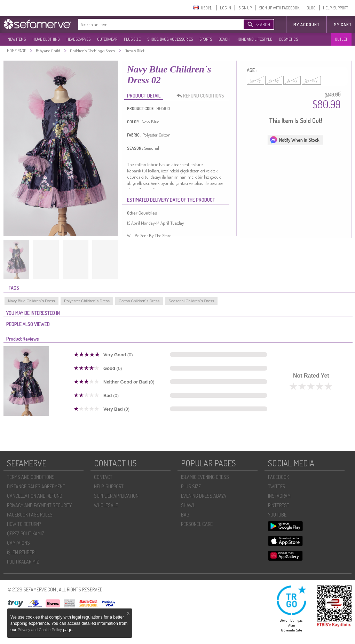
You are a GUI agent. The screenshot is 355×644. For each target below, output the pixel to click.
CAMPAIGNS (18, 543)
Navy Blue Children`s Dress (31, 301)
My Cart (343, 25)
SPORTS (206, 39)
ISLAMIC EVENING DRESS (205, 477)
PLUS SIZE (132, 39)
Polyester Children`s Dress (87, 301)
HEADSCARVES (78, 39)
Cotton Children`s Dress (139, 301)
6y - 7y (255, 80)
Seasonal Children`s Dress (191, 301)
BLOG (311, 8)
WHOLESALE (106, 505)
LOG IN (226, 8)
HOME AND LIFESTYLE (254, 39)
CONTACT (103, 477)
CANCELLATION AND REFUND (35, 496)
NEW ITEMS (17, 39)
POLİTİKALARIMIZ (23, 562)
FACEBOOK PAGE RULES (30, 515)
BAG (185, 515)
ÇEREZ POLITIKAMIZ (26, 533)
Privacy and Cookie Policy (40, 630)
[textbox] (154, 24)
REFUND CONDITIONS (202, 96)
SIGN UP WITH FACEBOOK (279, 8)
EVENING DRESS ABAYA (204, 496)
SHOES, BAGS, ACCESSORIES (170, 39)
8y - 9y (292, 80)
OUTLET (341, 39)
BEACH (224, 39)
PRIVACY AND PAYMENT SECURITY (39, 505)
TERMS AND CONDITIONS (31, 477)
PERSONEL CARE (197, 524)
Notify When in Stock (294, 140)
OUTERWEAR (107, 39)
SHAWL (188, 505)
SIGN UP (245, 8)
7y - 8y (274, 80)
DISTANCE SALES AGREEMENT (36, 486)
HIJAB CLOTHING (46, 39)
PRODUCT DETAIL (144, 96)
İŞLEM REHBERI (21, 552)
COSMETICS (288, 39)
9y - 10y (311, 80)
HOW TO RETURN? (24, 524)
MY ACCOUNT (306, 25)
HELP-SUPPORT (336, 8)
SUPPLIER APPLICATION (116, 496)
